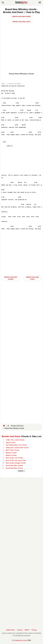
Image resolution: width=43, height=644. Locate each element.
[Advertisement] (21, 61)
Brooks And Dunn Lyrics (21, 22)
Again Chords (11, 443)
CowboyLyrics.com (20, 640)
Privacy (34, 630)
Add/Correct (10, 630)
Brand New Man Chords (14, 468)
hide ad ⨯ (10, 146)
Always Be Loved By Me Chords (17, 448)
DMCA (27, 630)
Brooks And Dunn (11, 436)
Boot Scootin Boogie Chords (16, 463)
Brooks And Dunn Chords (21, 16)
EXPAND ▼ (21, 471)
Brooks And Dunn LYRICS (32, 278)
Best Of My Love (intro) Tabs (16, 460)
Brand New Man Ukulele (14, 466)
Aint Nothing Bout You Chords (16, 445)
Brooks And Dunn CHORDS (11, 278)
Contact (20, 630)
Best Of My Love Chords (14, 458)
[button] (3, 3)
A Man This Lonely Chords (15, 440)
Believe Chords (11, 453)
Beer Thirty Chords (12, 450)
